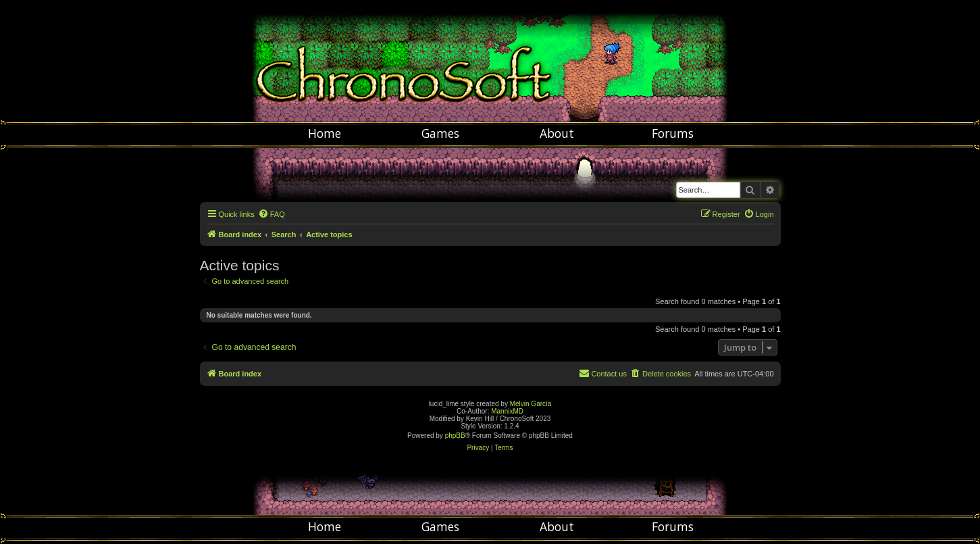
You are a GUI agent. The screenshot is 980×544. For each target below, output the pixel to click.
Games (440, 133)
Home (325, 133)
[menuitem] (272, 214)
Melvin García (531, 404)
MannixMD (507, 411)
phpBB (455, 436)
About (557, 133)
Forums (673, 133)
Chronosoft (490, 61)
